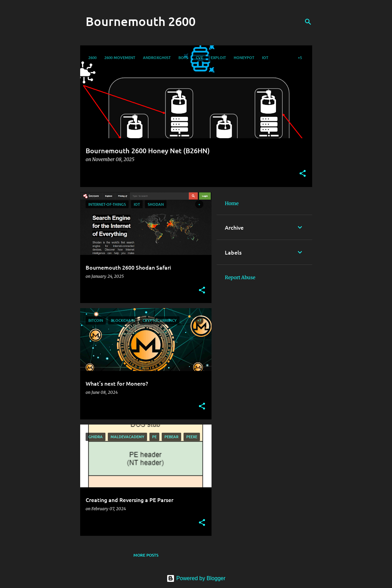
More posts (146, 555)
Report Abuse (240, 277)
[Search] (308, 22)
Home (232, 203)
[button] (303, 174)
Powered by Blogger (196, 578)
